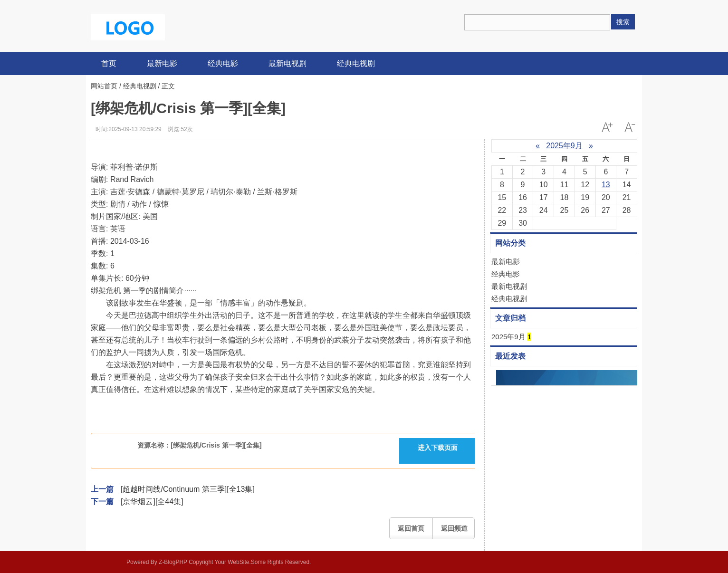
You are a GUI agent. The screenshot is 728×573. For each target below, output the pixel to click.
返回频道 (454, 528)
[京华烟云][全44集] (152, 501)
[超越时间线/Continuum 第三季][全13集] (188, 489)
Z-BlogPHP (173, 562)
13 (606, 185)
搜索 (623, 22)
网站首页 (104, 86)
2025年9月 (564, 146)
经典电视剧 (356, 63)
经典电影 (223, 63)
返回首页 (411, 528)
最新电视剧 (287, 63)
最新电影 (162, 63)
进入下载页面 (438, 448)
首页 (109, 63)
